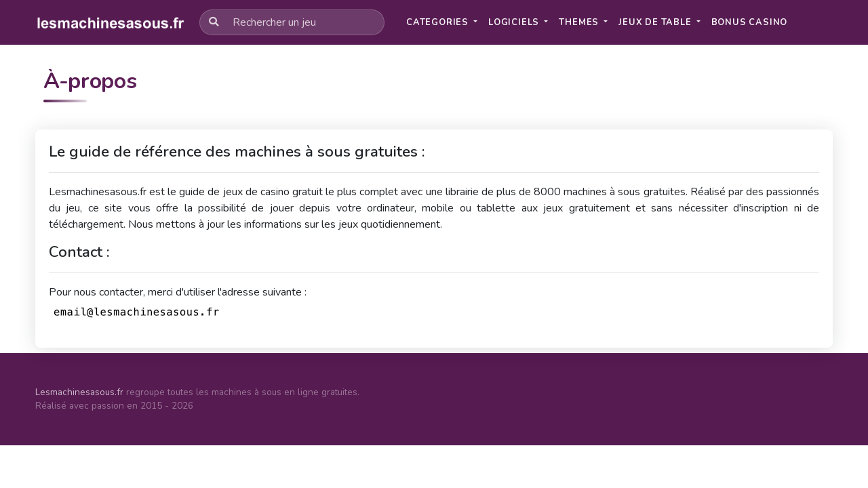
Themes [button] (580, 22)
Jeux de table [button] (656, 22)
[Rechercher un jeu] (292, 22)
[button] (750, 23)
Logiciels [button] (515, 22)
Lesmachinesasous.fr (79, 392)
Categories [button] (439, 22)
